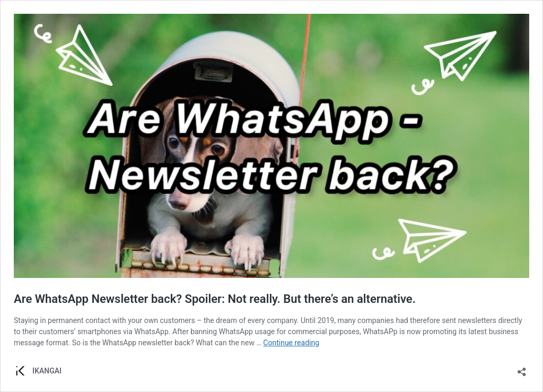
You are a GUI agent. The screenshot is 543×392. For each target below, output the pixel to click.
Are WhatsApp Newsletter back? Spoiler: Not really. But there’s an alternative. (215, 299)
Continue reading (291, 343)
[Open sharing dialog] (522, 368)
